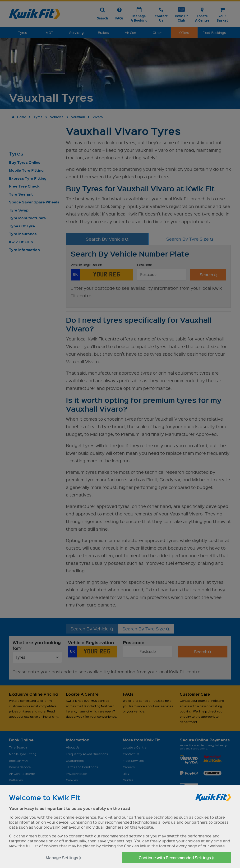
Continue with (176, 858)
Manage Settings (64, 858)
